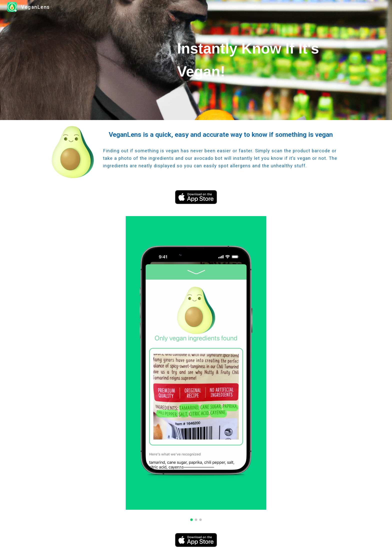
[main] (258, 60)
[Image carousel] (196, 369)
